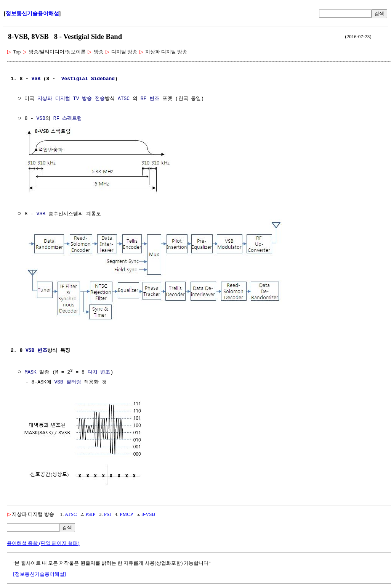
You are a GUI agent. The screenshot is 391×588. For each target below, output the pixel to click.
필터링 (74, 380)
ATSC (124, 99)
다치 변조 (99, 371)
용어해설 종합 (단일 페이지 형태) (43, 540)
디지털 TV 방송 (74, 99)
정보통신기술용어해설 (32, 14)
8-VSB (148, 511)
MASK (30, 371)
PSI (108, 511)
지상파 (45, 99)
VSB (36, 79)
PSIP (90, 511)
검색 (379, 14)
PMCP (126, 511)
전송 (100, 99)
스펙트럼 (72, 119)
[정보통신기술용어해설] (39, 571)
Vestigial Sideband (88, 79)
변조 (154, 99)
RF (144, 99)
